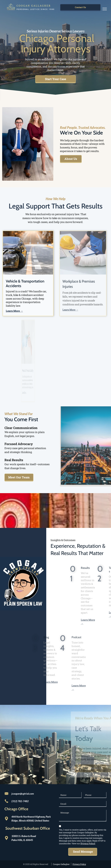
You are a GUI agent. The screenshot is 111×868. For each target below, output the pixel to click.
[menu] (105, 9)
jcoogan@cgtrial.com (23, 794)
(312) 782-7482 (20, 801)
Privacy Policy (79, 864)
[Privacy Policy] (88, 843)
